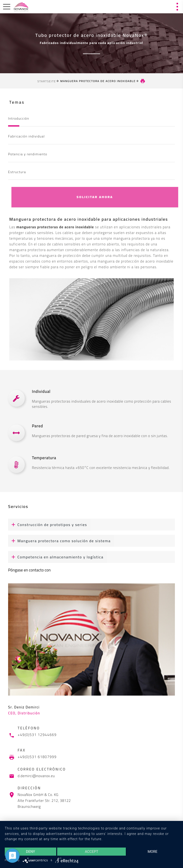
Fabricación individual (26, 136)
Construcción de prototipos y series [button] (48, 525)
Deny (30, 852)
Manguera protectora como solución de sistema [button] (59, 541)
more (152, 852)
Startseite (47, 81)
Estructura (17, 172)
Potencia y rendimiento (28, 154)
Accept (91, 852)
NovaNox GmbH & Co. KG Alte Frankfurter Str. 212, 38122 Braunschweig (44, 801)
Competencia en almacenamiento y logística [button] (56, 557)
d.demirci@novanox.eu (36, 776)
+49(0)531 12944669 (37, 735)
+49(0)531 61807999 (37, 757)
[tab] (91, 525)
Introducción (19, 118)
